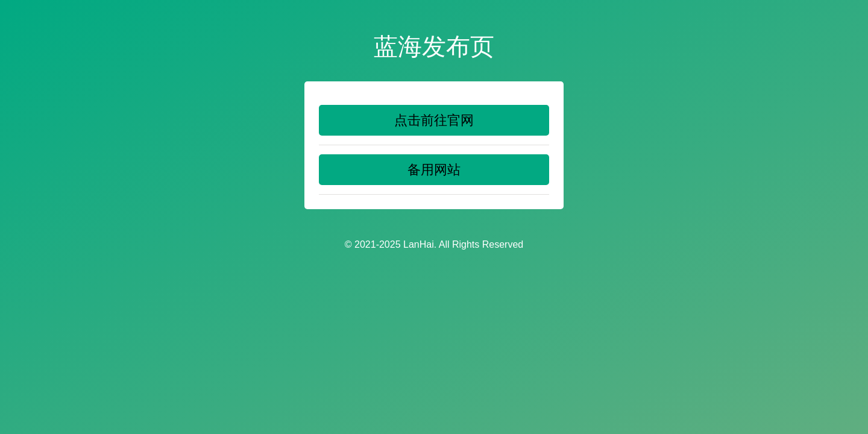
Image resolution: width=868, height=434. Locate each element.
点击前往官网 (434, 120)
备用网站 (434, 170)
